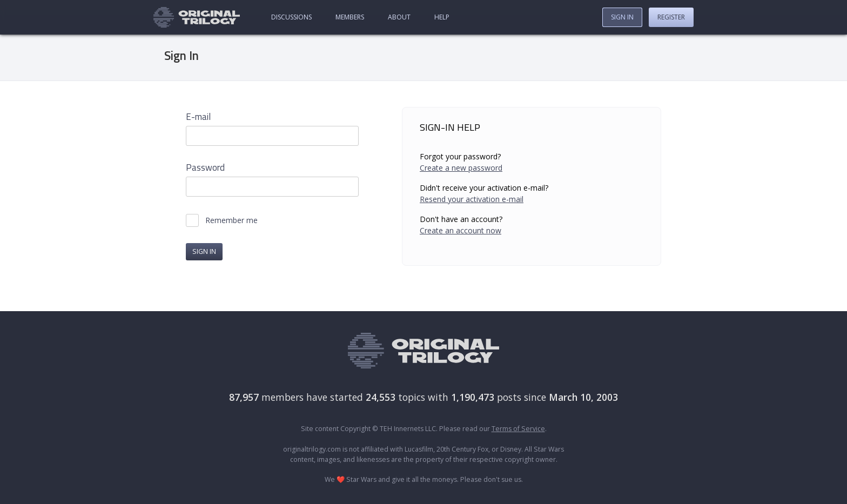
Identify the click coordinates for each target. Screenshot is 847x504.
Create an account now (461, 230)
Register (671, 17)
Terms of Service (518, 429)
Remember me (231, 220)
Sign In (622, 17)
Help (442, 17)
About (399, 17)
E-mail (198, 117)
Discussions (291, 17)
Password (205, 168)
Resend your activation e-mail (472, 199)
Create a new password (461, 168)
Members (350, 17)
